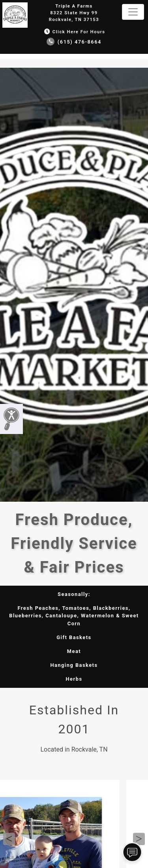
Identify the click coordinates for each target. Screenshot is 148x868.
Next (139, 839)
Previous (9, 839)
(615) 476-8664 (74, 42)
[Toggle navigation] (133, 12)
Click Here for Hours (74, 32)
